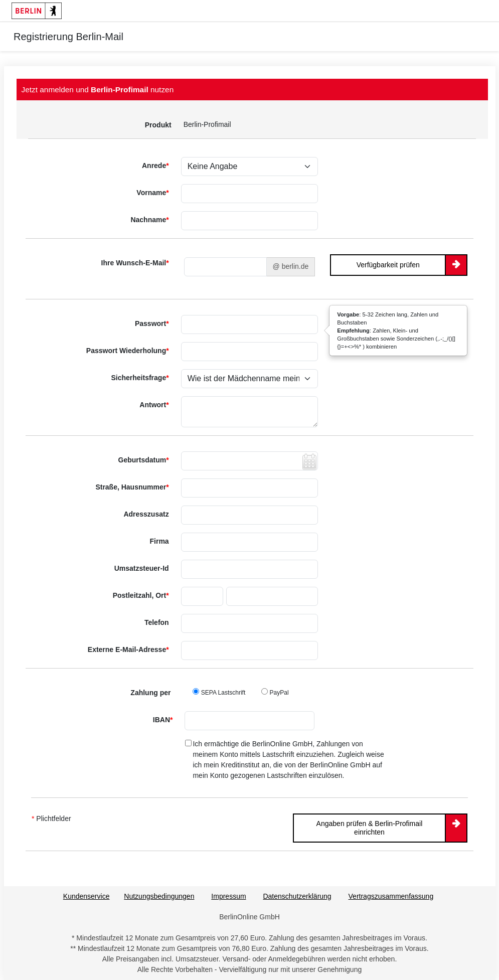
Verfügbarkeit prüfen (388, 265)
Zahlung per (150, 693)
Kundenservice (87, 896)
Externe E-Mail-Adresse (128, 649)
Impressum (228, 896)
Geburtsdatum (144, 460)
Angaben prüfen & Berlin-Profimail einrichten (370, 828)
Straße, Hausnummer (132, 487)
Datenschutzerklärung (297, 896)
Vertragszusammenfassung (391, 896)
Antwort (154, 405)
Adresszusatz (146, 514)
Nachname (149, 220)
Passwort (152, 323)
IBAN (163, 720)
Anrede (155, 166)
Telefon (157, 622)
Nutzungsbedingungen (159, 896)
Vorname (152, 193)
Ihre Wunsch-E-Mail (135, 263)
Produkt (158, 125)
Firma (159, 541)
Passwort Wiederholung (128, 351)
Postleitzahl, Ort (141, 595)
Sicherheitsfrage (140, 378)
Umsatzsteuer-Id (142, 568)
